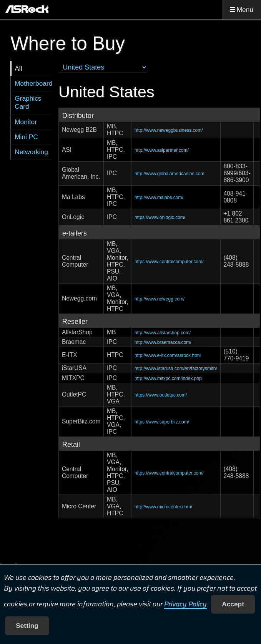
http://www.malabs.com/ (159, 198)
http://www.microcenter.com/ (163, 507)
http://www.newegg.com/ (160, 299)
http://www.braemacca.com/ (163, 342)
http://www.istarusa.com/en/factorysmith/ (176, 368)
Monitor (26, 122)
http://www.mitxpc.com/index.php (168, 378)
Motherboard (33, 83)
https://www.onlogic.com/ (160, 217)
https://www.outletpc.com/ (161, 395)
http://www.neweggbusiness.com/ (169, 130)
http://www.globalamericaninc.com (169, 174)
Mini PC (26, 137)
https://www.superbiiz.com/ (162, 422)
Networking (31, 152)
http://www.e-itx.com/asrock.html (168, 355)
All (18, 68)
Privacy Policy (185, 604)
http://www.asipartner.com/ (162, 150)
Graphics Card (28, 102)
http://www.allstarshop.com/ (163, 333)
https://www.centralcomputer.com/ (169, 262)
